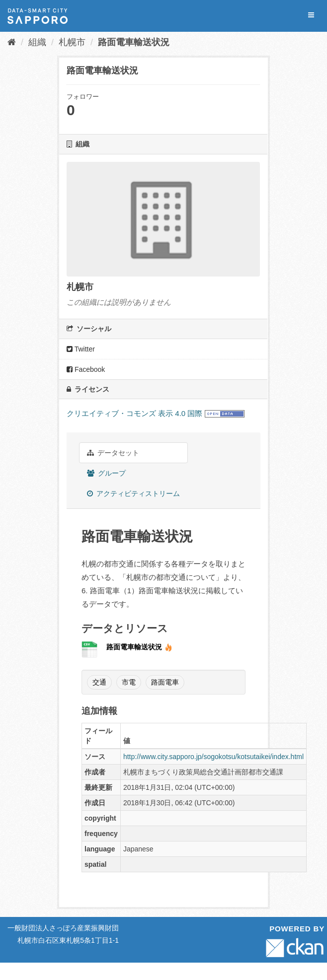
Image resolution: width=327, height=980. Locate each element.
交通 (99, 682)
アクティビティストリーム (133, 493)
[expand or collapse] (311, 15)
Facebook (86, 369)
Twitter (81, 349)
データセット (113, 453)
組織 (37, 42)
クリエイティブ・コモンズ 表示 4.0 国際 (134, 413)
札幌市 (72, 42)
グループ (106, 473)
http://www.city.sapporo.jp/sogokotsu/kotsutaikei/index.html (213, 757)
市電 (129, 682)
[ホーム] (12, 42)
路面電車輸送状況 (134, 42)
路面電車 (165, 682)
